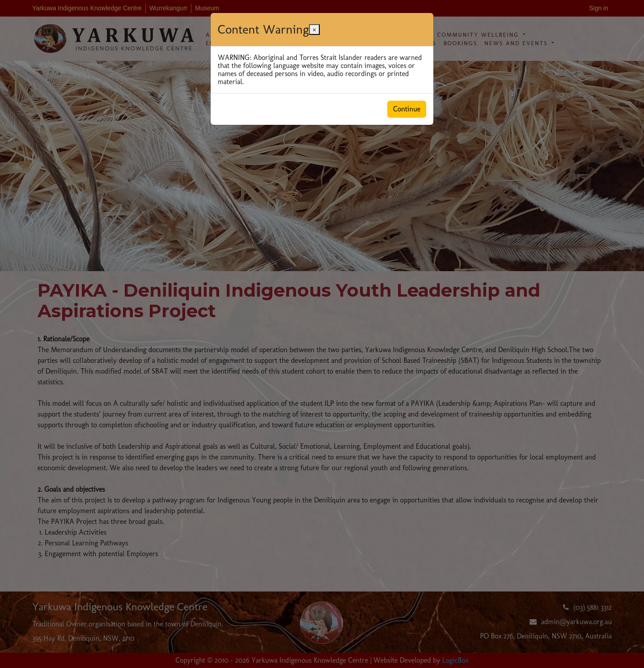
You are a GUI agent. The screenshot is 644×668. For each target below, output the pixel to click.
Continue (407, 109)
